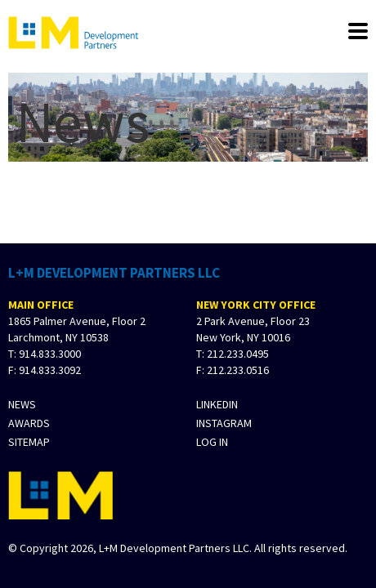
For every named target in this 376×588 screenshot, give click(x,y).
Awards (29, 423)
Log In (212, 442)
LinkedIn (217, 405)
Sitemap (29, 442)
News (22, 405)
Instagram (224, 423)
